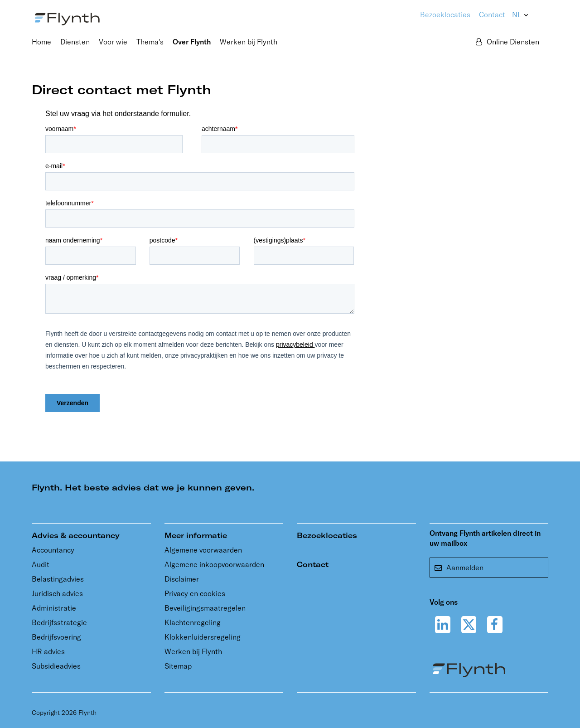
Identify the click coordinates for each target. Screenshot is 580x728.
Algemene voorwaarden (203, 550)
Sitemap (178, 666)
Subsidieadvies (56, 666)
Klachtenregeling (193, 622)
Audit (41, 564)
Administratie (54, 608)
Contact (492, 15)
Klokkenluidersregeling (203, 637)
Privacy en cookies (195, 593)
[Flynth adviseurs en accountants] (67, 18)
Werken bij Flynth (193, 651)
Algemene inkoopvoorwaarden (214, 564)
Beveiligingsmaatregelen (205, 608)
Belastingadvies (58, 579)
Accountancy (53, 550)
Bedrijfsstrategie (59, 622)
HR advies (48, 651)
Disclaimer (182, 579)
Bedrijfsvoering (56, 637)
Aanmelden (459, 568)
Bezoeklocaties (327, 535)
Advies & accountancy (76, 535)
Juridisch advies (57, 593)
